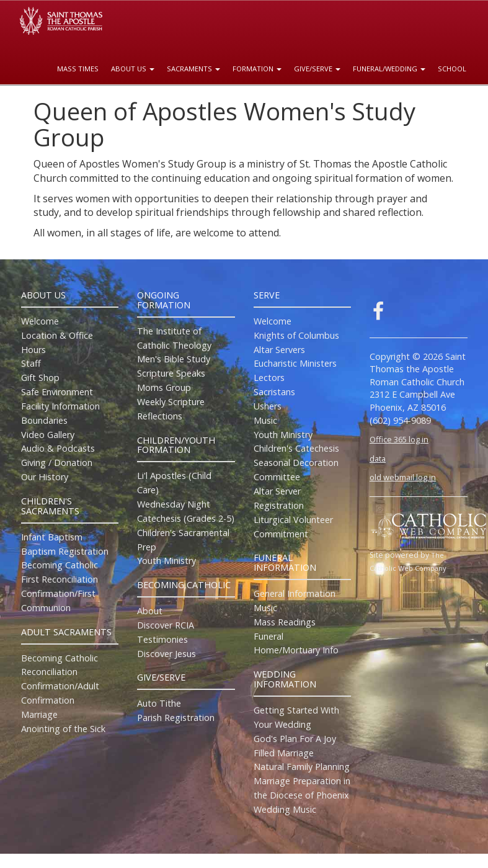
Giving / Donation (57, 463)
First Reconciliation (60, 579)
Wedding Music (285, 809)
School (452, 69)
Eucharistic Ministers (295, 363)
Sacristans (274, 392)
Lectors (269, 378)
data (378, 459)
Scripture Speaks (171, 373)
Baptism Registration (65, 551)
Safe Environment (57, 392)
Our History (45, 477)
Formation (257, 69)
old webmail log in (403, 477)
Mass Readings (285, 622)
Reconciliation (49, 672)
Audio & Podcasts (58, 448)
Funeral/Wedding (389, 69)
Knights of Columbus (296, 335)
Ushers (268, 406)
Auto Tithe (159, 703)
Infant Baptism (52, 537)
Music (265, 420)
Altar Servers (279, 350)
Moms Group (164, 387)
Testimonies (162, 639)
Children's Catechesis (296, 448)
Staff (31, 363)
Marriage (39, 714)
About (150, 611)
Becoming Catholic (60, 565)
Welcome (40, 321)
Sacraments (193, 69)
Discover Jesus (166, 654)
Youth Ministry (166, 561)
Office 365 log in (399, 439)
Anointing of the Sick (63, 729)
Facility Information (60, 406)
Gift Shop (40, 378)
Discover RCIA (166, 625)
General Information (295, 593)
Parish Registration (176, 718)
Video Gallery (48, 435)
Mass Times (78, 69)
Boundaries (44, 420)
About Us (133, 69)
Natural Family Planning (302, 767)
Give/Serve (317, 69)
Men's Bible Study (174, 359)
